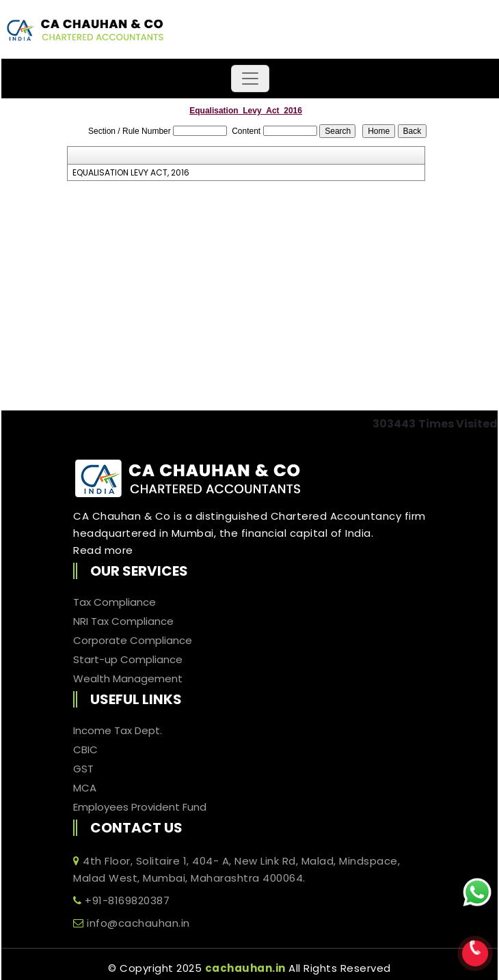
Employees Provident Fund (140, 807)
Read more (103, 550)
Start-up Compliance (128, 660)
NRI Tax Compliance (123, 621)
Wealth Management (128, 679)
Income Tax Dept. (118, 731)
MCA (85, 788)
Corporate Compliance (133, 641)
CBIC (85, 750)
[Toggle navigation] (250, 79)
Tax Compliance (114, 602)
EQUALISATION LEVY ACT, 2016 (131, 173)
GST (83, 769)
